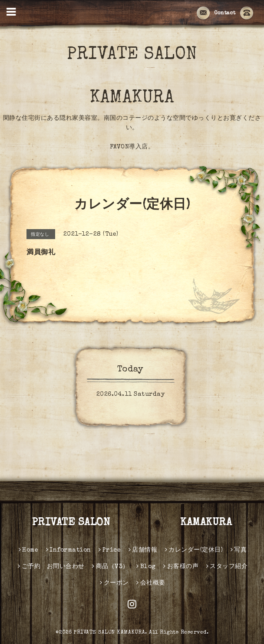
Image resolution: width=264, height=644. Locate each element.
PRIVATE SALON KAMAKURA (152, 77)
